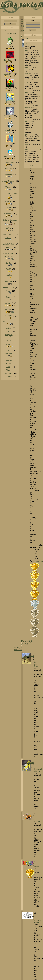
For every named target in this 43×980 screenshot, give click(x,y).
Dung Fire (27, 74)
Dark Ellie (8, 341)
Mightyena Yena (8, 162)
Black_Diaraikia (8, 181)
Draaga (9, 363)
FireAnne (8, 116)
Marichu (8, 130)
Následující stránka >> (18, 649)
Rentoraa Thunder (10, 193)
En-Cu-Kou (8, 257)
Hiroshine (8, 208)
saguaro (8, 303)
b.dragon (8, 316)
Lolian (26, 149)
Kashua (8, 228)
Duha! (37, 866)
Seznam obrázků (10, 33)
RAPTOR (8, 281)
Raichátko (8, 175)
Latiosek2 (8, 214)
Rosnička (8, 275)
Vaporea (8, 187)
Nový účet (29, 38)
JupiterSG (8, 74)
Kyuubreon (8, 60)
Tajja (26, 44)
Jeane (8, 367)
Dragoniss (9, 335)
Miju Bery (8, 263)
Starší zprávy (33, 166)
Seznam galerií (10, 31)
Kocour (9, 297)
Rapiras (37, 821)
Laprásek (8, 354)
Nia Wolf (8, 88)
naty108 (8, 247)
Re (8, 46)
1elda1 (8, 102)
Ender (26, 50)
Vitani (8, 370)
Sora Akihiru (8, 156)
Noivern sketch (37, 921)
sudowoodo (9, 373)
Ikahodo (8, 238)
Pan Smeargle (8, 234)
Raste (8, 331)
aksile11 (8, 201)
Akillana (27, 134)
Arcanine (9, 377)
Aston (8, 328)
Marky (9, 350)
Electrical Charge (38, 770)
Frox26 (8, 269)
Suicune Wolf (8, 253)
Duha (37, 898)
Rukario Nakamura (10, 220)
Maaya (8, 344)
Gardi (8, 291)
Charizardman (8, 322)
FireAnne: (31, 656)
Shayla (8, 144)
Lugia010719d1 (29, 93)
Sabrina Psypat (8, 288)
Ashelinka (8, 169)
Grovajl (9, 360)
